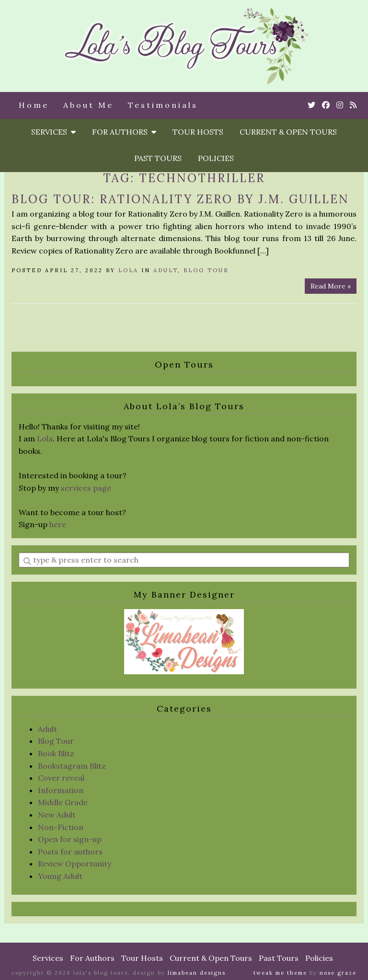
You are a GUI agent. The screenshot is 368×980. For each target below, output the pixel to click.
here (58, 524)
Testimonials (163, 105)
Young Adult (60, 876)
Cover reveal (61, 778)
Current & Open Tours (288, 132)
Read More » (331, 286)
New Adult (57, 815)
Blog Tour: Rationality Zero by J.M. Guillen (180, 199)
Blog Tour (206, 270)
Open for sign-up (70, 839)
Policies (216, 158)
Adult (166, 270)
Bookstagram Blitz (72, 766)
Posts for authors (70, 852)
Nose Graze (338, 973)
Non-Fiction (61, 827)
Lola (128, 270)
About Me (88, 105)
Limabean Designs (197, 973)
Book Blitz (56, 753)
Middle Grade (63, 802)
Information (61, 790)
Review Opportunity (75, 864)
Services (53, 132)
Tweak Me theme (280, 973)
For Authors (124, 132)
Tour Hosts (198, 132)
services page (86, 488)
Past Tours (158, 158)
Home (34, 105)
